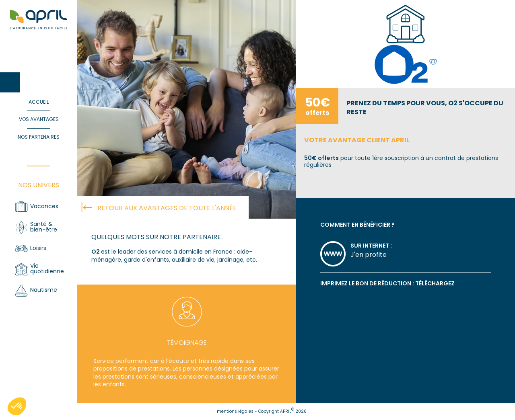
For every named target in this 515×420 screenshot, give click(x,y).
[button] (17, 406)
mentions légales (235, 411)
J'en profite (369, 255)
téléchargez (435, 283)
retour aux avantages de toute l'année (167, 208)
